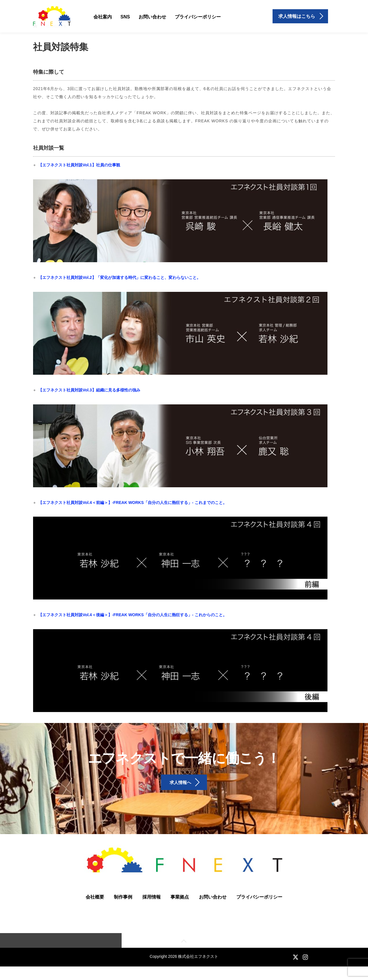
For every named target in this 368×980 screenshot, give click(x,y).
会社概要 (95, 909)
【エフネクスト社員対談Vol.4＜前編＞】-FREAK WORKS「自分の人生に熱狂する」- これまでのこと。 (132, 503)
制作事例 (123, 909)
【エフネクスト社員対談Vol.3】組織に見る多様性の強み (89, 390)
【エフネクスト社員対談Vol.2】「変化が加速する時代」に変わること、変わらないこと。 (119, 277)
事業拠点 (180, 909)
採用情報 (152, 909)
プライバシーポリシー (198, 17)
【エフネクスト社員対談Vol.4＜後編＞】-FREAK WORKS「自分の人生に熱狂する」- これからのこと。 (132, 615)
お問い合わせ (152, 17)
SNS (125, 17)
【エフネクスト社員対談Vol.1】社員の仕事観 (79, 165)
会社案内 (103, 17)
